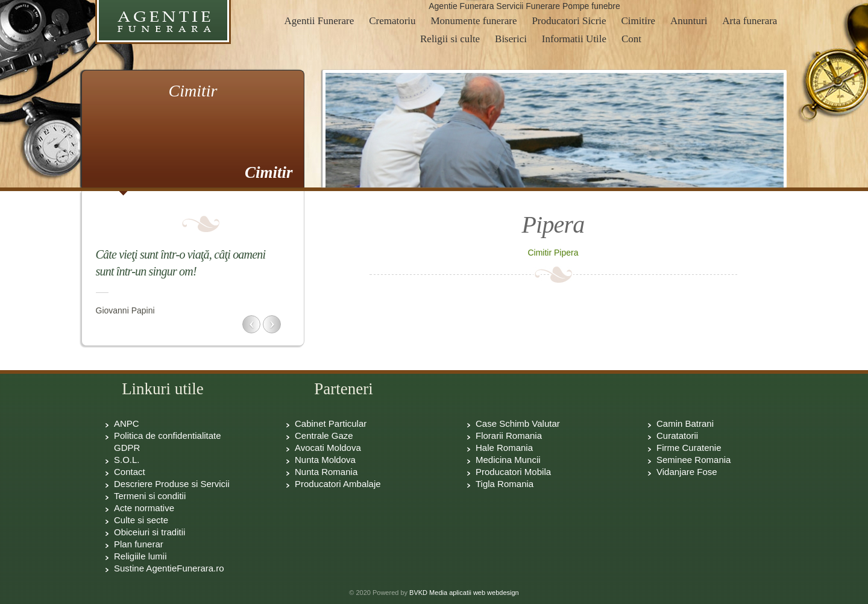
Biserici (511, 39)
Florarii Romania (509, 436)
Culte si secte (141, 520)
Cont (631, 39)
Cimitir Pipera (553, 253)
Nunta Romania (326, 472)
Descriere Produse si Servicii (172, 484)
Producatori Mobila (513, 472)
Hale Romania (504, 448)
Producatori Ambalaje (338, 484)
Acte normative (144, 508)
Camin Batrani (685, 423)
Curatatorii (677, 436)
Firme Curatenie (689, 448)
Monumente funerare (473, 21)
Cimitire (638, 21)
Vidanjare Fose (687, 472)
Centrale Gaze (324, 436)
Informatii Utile (574, 39)
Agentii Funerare (319, 21)
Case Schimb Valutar (518, 423)
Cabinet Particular (331, 423)
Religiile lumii (140, 556)
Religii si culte (450, 39)
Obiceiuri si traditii (149, 532)
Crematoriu (392, 21)
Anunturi (689, 21)
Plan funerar (139, 544)
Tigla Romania (505, 484)
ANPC (127, 423)
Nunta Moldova (325, 460)
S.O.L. (127, 460)
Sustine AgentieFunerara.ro (169, 568)
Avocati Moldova (328, 448)
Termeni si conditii (150, 496)
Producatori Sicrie (569, 21)
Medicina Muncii (508, 460)
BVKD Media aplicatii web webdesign (464, 593)
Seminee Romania (693, 460)
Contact (130, 472)
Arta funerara (750, 21)
